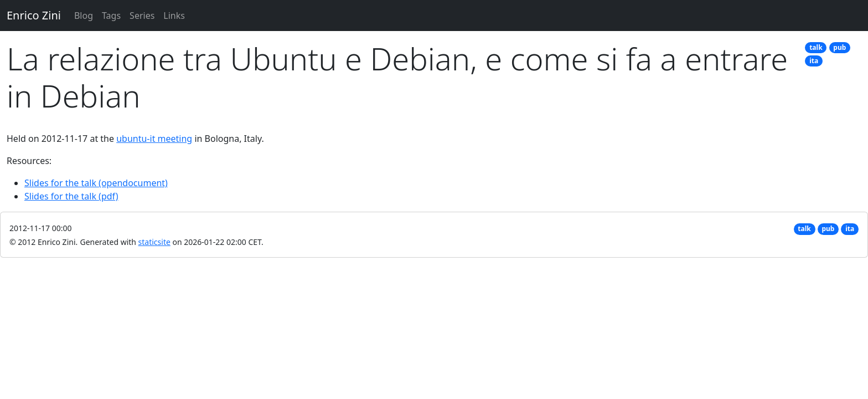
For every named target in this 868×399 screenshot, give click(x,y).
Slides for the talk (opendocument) (96, 183)
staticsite (154, 242)
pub (839, 47)
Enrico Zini (34, 15)
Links (174, 16)
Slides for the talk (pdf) (71, 196)
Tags (111, 16)
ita (814, 61)
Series (142, 16)
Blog (84, 16)
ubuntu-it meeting (154, 139)
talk (816, 47)
